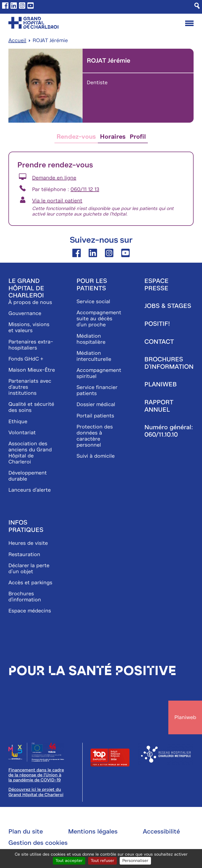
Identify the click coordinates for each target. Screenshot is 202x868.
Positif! (157, 324)
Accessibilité (161, 831)
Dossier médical (96, 404)
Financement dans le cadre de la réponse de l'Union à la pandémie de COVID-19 (36, 775)
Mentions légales (93, 831)
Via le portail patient (57, 201)
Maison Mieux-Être (32, 370)
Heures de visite (28, 543)
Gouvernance (25, 313)
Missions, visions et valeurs (29, 327)
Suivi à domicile (96, 456)
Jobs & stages (168, 306)
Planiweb (161, 384)
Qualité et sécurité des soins (31, 407)
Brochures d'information (25, 597)
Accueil (17, 40)
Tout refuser (102, 861)
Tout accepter (69, 861)
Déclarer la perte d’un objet (29, 568)
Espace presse (156, 285)
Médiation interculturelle (94, 356)
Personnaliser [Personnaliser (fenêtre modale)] (135, 861)
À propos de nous (30, 302)
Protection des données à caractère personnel (95, 436)
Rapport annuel (159, 406)
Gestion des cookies (38, 843)
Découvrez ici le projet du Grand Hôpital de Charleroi (36, 792)
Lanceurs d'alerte (30, 490)
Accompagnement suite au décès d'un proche (99, 319)
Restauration (24, 554)
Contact (159, 342)
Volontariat (22, 433)
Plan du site (26, 831)
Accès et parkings (30, 583)
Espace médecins (30, 611)
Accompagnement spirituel (99, 373)
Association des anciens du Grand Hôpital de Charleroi (30, 453)
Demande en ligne (54, 178)
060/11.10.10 (161, 435)
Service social (93, 301)
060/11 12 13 (85, 189)
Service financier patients (97, 390)
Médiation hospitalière (91, 339)
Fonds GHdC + (26, 359)
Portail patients (95, 416)
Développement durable (28, 476)
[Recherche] (197, 6)
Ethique (18, 421)
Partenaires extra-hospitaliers (31, 345)
